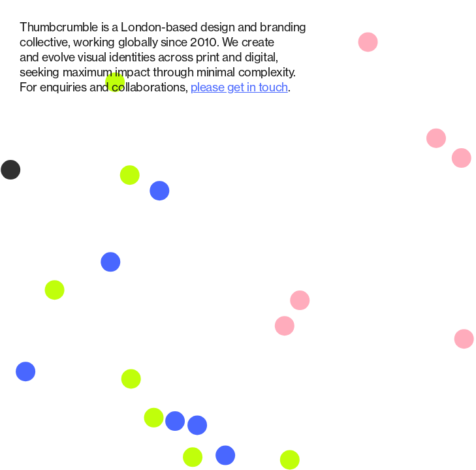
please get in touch (239, 87)
